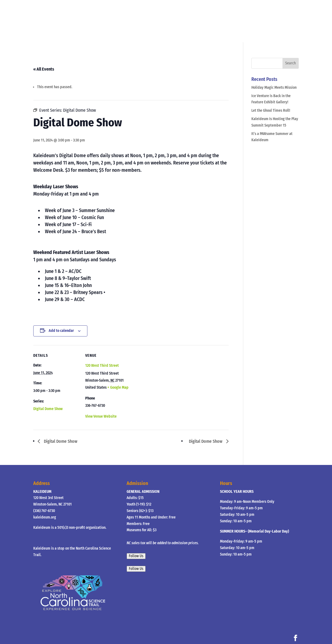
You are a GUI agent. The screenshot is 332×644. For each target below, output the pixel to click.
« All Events (44, 69)
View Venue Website (101, 416)
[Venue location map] (166, 383)
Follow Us (136, 556)
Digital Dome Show (48, 409)
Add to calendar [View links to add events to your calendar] (61, 331)
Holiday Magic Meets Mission (274, 87)
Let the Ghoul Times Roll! (271, 110)
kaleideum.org (45, 517)
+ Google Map (118, 387)
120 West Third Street (102, 366)
